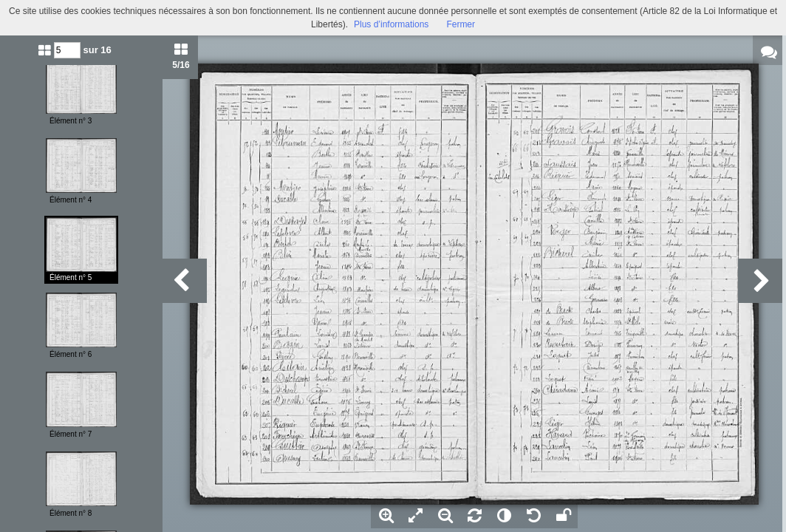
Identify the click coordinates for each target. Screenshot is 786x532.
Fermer (461, 24)
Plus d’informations (391, 24)
